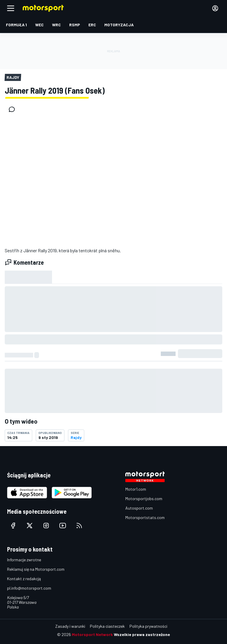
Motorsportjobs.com (144, 499)
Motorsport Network (92, 634)
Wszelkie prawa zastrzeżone (142, 634)
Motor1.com (136, 489)
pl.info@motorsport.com (29, 588)
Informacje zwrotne (24, 560)
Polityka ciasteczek (107, 626)
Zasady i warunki (70, 626)
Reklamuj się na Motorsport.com (36, 569)
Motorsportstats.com (145, 517)
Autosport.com (139, 508)
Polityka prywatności (148, 626)
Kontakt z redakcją (24, 579)
